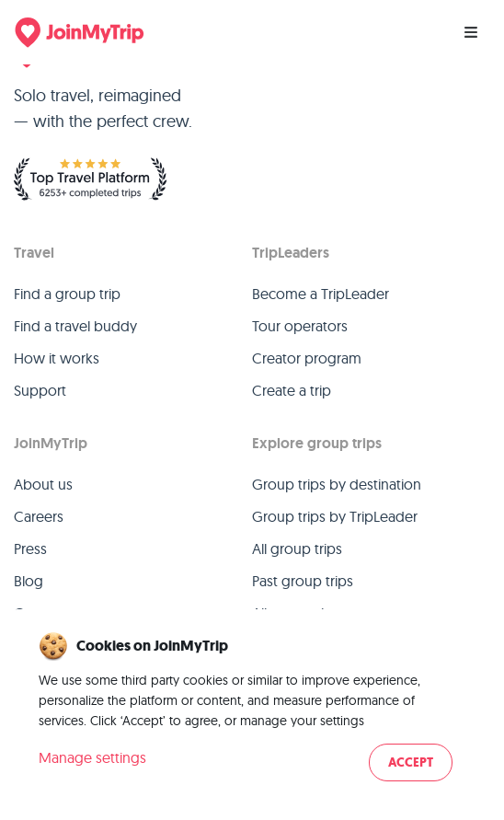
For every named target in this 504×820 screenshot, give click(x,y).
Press (30, 549)
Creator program (307, 358)
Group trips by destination (337, 484)
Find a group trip (67, 294)
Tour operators (300, 326)
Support (40, 390)
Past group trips (303, 581)
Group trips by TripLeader (335, 516)
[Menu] (471, 32)
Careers (39, 516)
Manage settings (92, 757)
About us (43, 484)
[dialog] (252, 708)
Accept (411, 762)
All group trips (297, 549)
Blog (29, 581)
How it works (57, 358)
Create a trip (292, 390)
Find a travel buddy (75, 326)
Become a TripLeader (321, 294)
